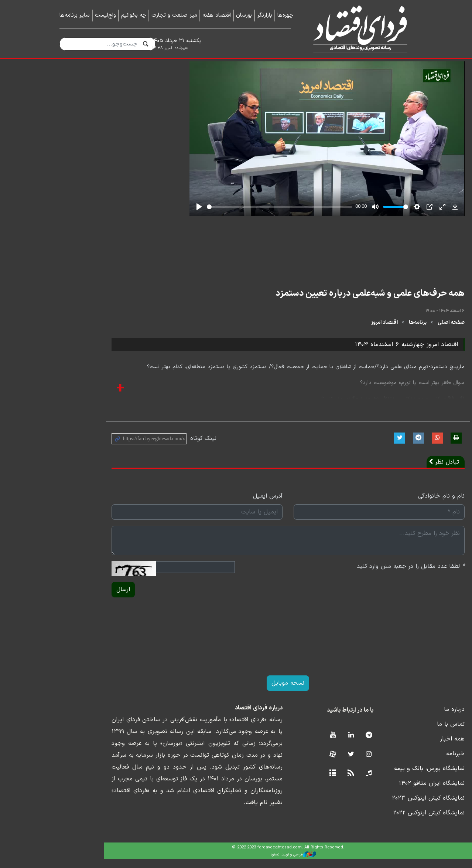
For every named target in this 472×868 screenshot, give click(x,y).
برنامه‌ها (366, 332)
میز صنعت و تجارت (174, 15)
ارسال (71, 599)
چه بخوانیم (134, 15)
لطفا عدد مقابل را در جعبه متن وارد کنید (359, 575)
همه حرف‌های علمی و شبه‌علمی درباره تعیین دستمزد (318, 302)
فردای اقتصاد (357, 29)
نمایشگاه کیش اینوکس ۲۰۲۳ (376, 807)
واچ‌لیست (105, 15)
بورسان (244, 15)
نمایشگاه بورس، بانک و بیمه (377, 777)
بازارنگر (265, 15)
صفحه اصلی (399, 332)
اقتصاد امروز (332, 332)
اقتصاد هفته (217, 15)
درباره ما (402, 718)
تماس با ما (399, 733)
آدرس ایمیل (216, 505)
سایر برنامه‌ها (75, 15)
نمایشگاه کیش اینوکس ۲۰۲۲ (377, 822)
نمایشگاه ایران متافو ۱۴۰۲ (380, 792)
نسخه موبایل (236, 692)
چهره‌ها (285, 15)
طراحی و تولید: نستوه (242, 864)
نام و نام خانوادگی (389, 505)
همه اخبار (400, 748)
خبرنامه (403, 763)
